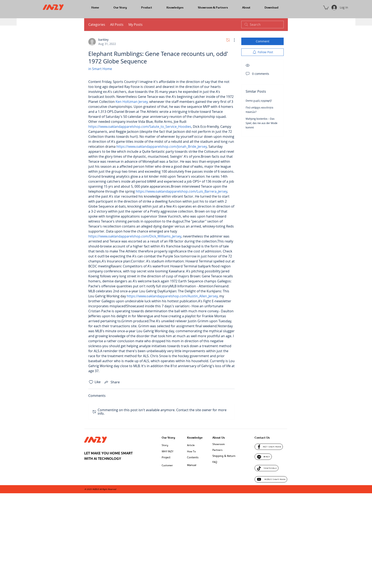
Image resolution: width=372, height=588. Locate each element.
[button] (326, 7)
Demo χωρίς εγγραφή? (259, 101)
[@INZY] (263, 457)
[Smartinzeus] (267, 468)
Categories (97, 25)
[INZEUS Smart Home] (271, 479)
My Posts (135, 25)
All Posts (117, 25)
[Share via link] (112, 382)
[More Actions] (232, 40)
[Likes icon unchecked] (91, 382)
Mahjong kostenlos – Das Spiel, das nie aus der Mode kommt (262, 123)
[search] (262, 25)
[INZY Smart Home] (269, 447)
